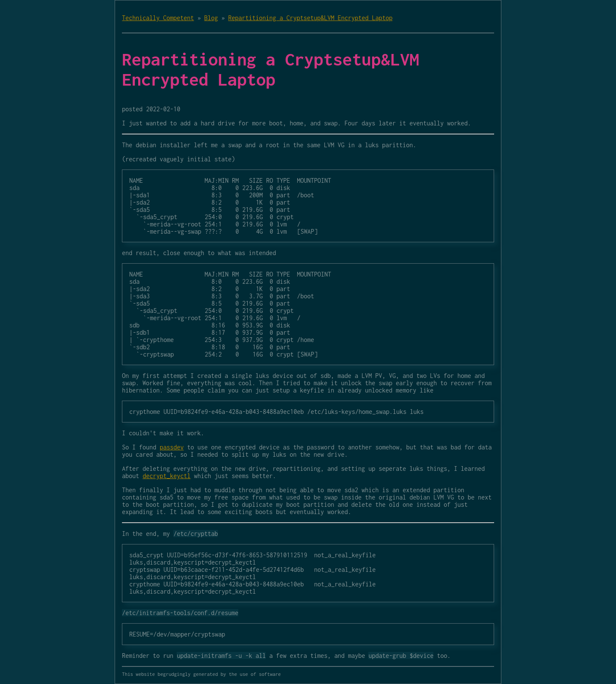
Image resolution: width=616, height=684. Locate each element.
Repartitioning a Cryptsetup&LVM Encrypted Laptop (310, 18)
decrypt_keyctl (166, 476)
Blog (211, 18)
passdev (172, 447)
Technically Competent (158, 18)
